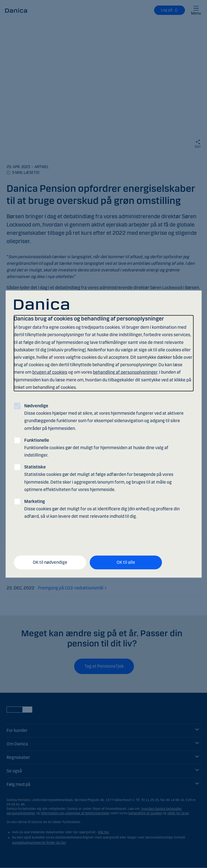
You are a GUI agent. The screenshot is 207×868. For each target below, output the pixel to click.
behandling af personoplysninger (125, 372)
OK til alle (126, 562)
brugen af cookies (50, 372)
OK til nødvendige (50, 562)
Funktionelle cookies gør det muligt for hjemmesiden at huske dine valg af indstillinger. (96, 448)
